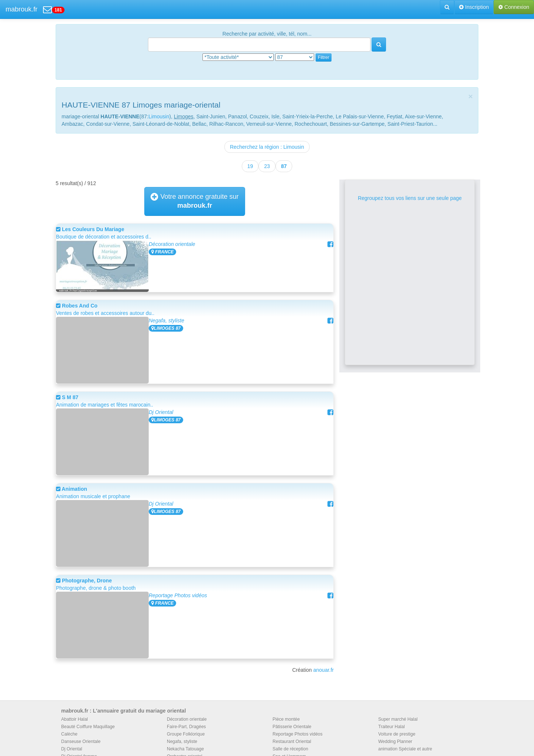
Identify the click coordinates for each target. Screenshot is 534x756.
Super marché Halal (398, 719)
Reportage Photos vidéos (178, 595)
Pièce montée (286, 719)
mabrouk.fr (22, 9)
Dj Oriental (161, 412)
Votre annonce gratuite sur (195, 201)
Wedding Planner (395, 742)
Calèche (69, 734)
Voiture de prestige (397, 734)
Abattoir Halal (75, 719)
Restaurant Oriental (292, 742)
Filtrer (324, 57)
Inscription (474, 7)
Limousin (159, 116)
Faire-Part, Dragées (186, 727)
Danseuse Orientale (81, 742)
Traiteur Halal (392, 727)
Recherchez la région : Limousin (267, 147)
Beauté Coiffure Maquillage (88, 727)
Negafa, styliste (167, 321)
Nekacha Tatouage (185, 749)
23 (267, 166)
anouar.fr (324, 670)
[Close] (471, 96)
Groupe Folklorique (186, 734)
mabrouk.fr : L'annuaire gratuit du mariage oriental (123, 711)
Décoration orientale (172, 244)
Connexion (514, 7)
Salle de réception (290, 749)
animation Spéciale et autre (405, 749)
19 (250, 166)
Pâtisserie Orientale (292, 727)
